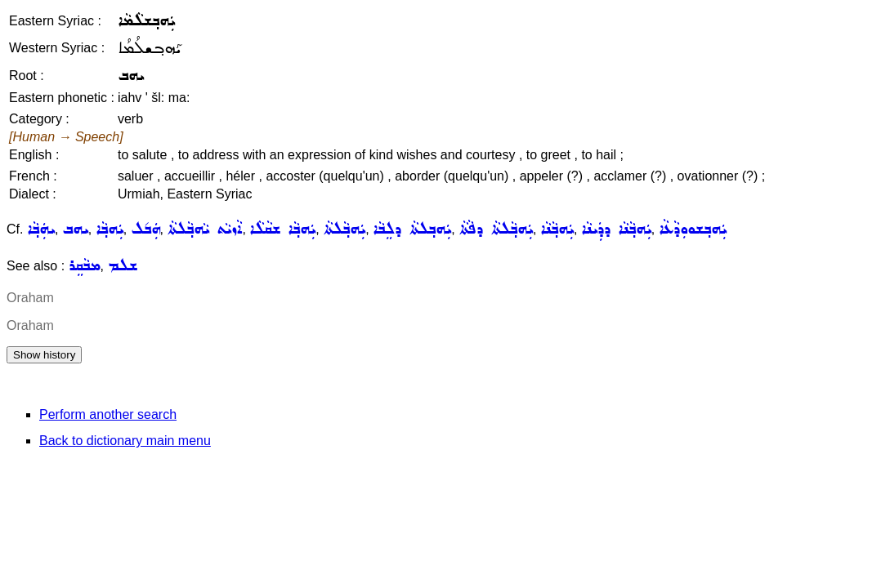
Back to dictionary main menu (125, 441)
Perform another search (108, 414)
